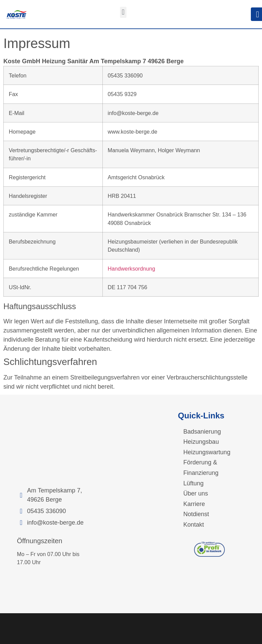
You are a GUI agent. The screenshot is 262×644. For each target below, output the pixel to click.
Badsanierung (202, 432)
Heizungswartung (207, 452)
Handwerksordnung (132, 269)
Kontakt (194, 525)
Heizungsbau (201, 442)
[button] (123, 12)
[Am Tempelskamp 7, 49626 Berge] (53, 445)
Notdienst (196, 514)
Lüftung (193, 483)
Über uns (196, 493)
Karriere (194, 504)
